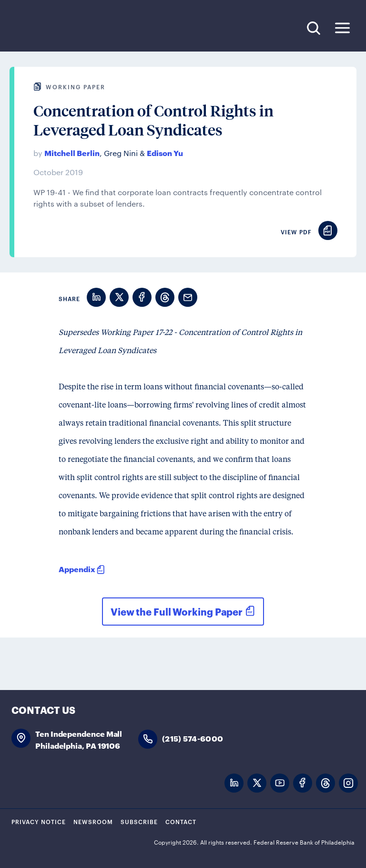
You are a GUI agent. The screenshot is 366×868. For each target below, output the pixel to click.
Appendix (77, 569)
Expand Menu (342, 28)
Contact (181, 821)
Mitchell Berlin (72, 152)
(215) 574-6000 (193, 738)
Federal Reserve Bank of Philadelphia (76, 28)
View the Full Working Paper (177, 611)
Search (313, 28)
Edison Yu (165, 152)
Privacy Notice (39, 821)
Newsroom (93, 821)
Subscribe (139, 821)
